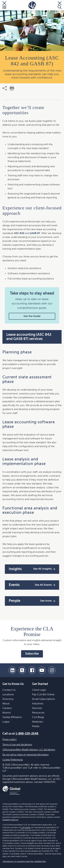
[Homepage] (32, 5)
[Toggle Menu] (4, 5)
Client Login (39, 690)
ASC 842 (19, 233)
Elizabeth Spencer (10, 820)
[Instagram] (52, 670)
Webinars (38, 722)
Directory (8, 699)
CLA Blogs (38, 717)
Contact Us (9, 690)
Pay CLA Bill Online (43, 695)
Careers (7, 708)
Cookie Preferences (13, 760)
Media (36, 726)
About (6, 704)
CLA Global (25, 828)
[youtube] (42, 670)
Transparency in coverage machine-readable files (24, 862)
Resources (38, 713)
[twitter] (22, 670)
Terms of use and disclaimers (17, 745)
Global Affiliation (12, 717)
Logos (6, 722)
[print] (12, 88)
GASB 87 (35, 233)
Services (37, 708)
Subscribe (32, 654)
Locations (8, 695)
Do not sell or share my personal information (26, 755)
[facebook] (32, 670)
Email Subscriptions (44, 699)
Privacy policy (9, 740)
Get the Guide (32, 316)
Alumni (7, 713)
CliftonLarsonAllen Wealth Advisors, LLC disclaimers (29, 750)
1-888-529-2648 (27, 734)
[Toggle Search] (60, 5)
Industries (38, 704)
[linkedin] (12, 670)
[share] (5, 88)
